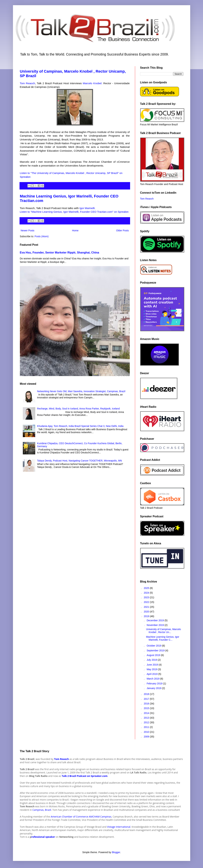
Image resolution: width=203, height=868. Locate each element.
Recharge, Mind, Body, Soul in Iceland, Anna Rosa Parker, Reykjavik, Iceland (78, 409)
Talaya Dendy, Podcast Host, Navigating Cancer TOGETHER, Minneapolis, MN (80, 461)
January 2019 (154, 688)
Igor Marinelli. (87, 208)
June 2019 (153, 665)
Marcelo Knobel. (93, 83)
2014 (147, 713)
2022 (147, 602)
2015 (147, 708)
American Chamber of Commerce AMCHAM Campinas (81, 817)
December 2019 (156, 620)
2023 (147, 597)
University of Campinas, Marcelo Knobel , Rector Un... (163, 631)
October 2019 (154, 646)
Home (75, 230)
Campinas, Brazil (41, 810)
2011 (147, 727)
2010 (147, 732)
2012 (147, 722)
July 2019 (152, 660)
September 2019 (156, 650)
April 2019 (152, 674)
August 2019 (154, 655)
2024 (147, 593)
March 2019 (153, 679)
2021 (147, 607)
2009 (147, 737)
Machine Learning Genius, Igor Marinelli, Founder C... (162, 638)
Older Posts (122, 230)
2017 (147, 699)
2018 (147, 694)
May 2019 (152, 669)
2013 (147, 718)
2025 (147, 588)
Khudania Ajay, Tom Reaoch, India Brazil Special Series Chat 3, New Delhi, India (80, 426)
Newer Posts (28, 230)
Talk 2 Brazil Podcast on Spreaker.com (85, 776)
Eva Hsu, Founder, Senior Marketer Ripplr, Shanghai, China (60, 252)
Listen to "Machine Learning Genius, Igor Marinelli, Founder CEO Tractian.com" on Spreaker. (75, 212)
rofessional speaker (43, 837)
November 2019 (156, 625)
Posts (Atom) (42, 236)
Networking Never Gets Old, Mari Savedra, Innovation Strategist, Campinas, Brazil (81, 391)
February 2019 (155, 684)
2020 (147, 612)
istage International (119, 827)
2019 (147, 616)
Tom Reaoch (27, 83)
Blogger (116, 852)
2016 (147, 704)
